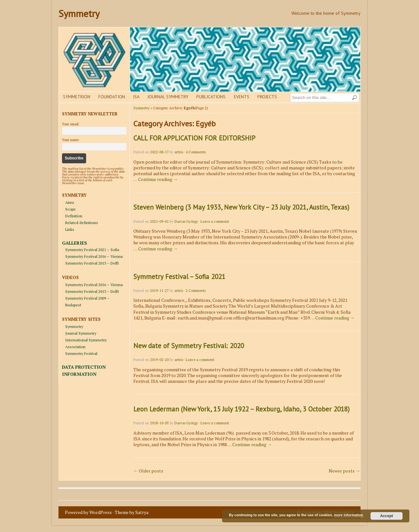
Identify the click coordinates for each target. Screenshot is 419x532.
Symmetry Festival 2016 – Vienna (94, 256)
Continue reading (158, 179)
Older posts (148, 471)
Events (242, 97)
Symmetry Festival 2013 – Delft (92, 263)
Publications (211, 97)
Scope (71, 209)
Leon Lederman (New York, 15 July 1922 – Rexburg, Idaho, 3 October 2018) (241, 409)
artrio (179, 152)
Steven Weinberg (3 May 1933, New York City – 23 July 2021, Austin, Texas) (241, 207)
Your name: (71, 140)
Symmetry (79, 13)
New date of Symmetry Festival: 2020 (189, 346)
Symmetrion (77, 97)
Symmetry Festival (81, 353)
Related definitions (82, 223)
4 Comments (196, 152)
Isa (136, 97)
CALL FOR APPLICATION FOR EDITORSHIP (194, 138)
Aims (70, 202)
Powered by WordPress (88, 512)
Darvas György (186, 221)
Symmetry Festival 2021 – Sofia (92, 250)
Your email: (71, 124)
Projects (267, 97)
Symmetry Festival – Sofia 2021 (179, 277)
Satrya (142, 512)
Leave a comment (215, 221)
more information (348, 515)
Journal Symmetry (168, 97)
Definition (74, 216)
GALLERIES (75, 243)
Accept (387, 516)
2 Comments (196, 291)
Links (70, 229)
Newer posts (344, 471)
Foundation (112, 97)
